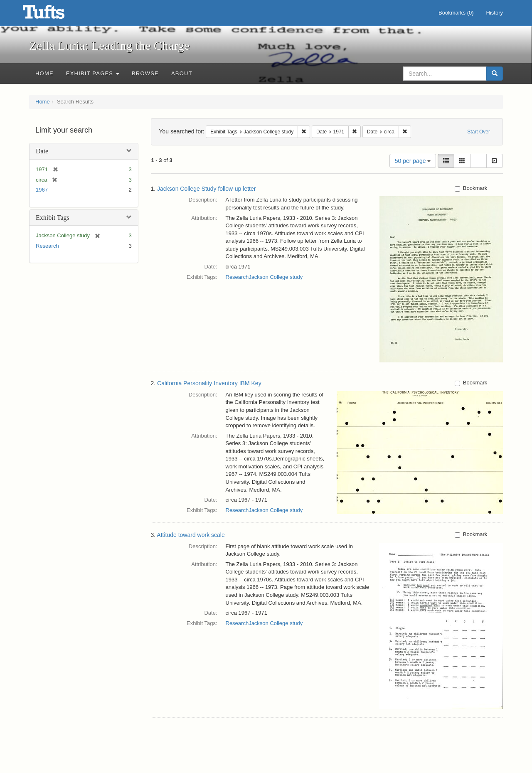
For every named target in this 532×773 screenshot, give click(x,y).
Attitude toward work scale (191, 535)
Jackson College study (276, 277)
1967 (42, 190)
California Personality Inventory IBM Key (209, 383)
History (495, 13)
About (182, 73)
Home (44, 73)
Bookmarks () (456, 13)
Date (42, 151)
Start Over (479, 132)
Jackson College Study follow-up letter (206, 189)
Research (47, 246)
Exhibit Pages (93, 73)
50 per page (413, 161)
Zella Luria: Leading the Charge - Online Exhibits (54, 15)
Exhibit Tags (53, 218)
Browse (145, 73)
